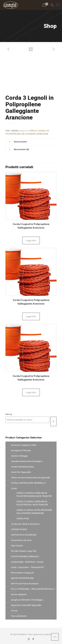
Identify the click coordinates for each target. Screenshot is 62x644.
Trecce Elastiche (19, 616)
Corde (14, 488)
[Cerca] (53, 421)
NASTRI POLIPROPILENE (22, 578)
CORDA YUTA (23, 519)
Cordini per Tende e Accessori (25, 524)
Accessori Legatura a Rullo (24, 445)
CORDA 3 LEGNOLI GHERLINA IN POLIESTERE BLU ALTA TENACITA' (32, 503)
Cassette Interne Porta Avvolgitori (27, 461)
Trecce (14, 611)
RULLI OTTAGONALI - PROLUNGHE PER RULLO (33, 589)
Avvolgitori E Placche (21, 450)
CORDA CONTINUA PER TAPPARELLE (28, 483)
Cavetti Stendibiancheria (22, 467)
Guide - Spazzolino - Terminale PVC (28, 567)
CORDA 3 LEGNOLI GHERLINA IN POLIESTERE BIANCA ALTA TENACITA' (34, 495)
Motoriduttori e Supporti (22, 573)
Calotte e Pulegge (19, 456)
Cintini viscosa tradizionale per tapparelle (31, 478)
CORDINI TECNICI (19, 529)
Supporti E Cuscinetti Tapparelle (26, 605)
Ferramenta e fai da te (21, 540)
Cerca (9, 414)
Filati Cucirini (17, 546)
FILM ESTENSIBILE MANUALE (25, 556)
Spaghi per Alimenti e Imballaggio (27, 600)
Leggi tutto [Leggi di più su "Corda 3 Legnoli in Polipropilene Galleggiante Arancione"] (31, 240)
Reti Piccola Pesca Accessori (25, 584)
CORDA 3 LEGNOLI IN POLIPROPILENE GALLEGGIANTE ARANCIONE (34, 512)
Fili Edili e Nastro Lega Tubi (24, 551)
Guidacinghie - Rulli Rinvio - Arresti (27, 562)
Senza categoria (19, 594)
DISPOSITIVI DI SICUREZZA (24, 535)
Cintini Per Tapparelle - (21, 472)
